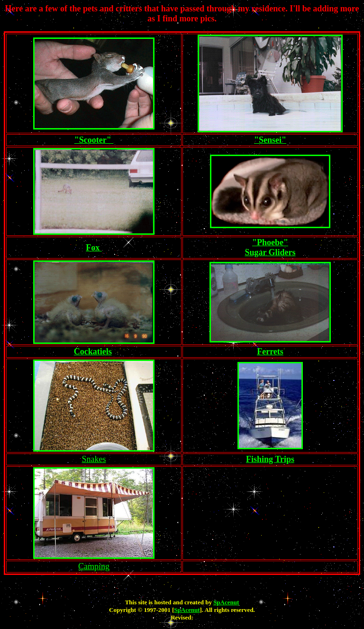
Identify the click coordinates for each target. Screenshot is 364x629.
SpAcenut (226, 602)
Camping (94, 566)
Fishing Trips (270, 459)
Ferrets (270, 351)
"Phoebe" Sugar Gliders (270, 247)
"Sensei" (270, 140)
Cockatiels (93, 351)
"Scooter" (94, 140)
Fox (94, 248)
